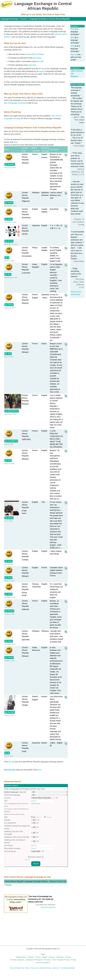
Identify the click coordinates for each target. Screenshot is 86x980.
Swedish (60, 960)
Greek (67, 960)
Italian (45, 957)
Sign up (74, 54)
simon (9, 641)
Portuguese (38, 960)
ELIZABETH (11, 441)
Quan (9, 561)
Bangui (9, 885)
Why (72, 37)
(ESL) (24, 957)
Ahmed (9, 658)
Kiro (8, 274)
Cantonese (29, 960)
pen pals (37, 58)
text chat (40, 61)
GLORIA (10, 712)
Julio (8, 354)
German (52, 957)
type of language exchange (15, 103)
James (9, 518)
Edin (8, 460)
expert (42, 71)
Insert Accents (35, 804)
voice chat (32, 65)
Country (23, 19)
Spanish (30, 957)
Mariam (9, 611)
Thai (54, 960)
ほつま (9, 241)
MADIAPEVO (12, 411)
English (19, 957)
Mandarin (21, 960)
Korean (68, 957)
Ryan (8, 578)
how (43, 69)
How (72, 46)
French (38, 957)
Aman (9, 219)
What (73, 29)
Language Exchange (9, 19)
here (16, 142)
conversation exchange (35, 54)
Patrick (9, 305)
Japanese (60, 957)
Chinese (13, 960)
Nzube (9, 203)
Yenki (8, 594)
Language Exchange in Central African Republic (49, 19)
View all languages (43, 962)
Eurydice (10, 164)
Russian (47, 960)
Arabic (73, 960)
